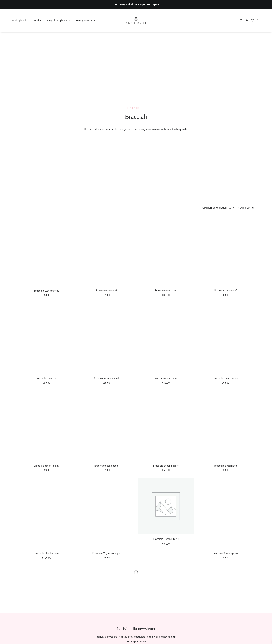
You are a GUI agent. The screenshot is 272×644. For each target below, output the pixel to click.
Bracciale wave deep (166, 291)
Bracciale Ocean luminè (166, 539)
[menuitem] (21, 21)
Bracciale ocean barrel (166, 378)
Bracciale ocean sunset (106, 378)
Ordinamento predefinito (217, 208)
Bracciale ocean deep (106, 466)
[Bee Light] (136, 21)
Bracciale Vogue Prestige (106, 553)
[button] (242, 21)
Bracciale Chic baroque (46, 553)
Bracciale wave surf (106, 291)
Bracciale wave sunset (47, 291)
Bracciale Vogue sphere (225, 553)
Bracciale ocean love (225, 466)
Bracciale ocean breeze (225, 378)
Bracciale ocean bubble (166, 466)
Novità (37, 21)
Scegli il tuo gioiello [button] (59, 21)
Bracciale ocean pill (47, 378)
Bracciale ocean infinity (47, 466)
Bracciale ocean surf (226, 291)
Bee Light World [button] (86, 21)
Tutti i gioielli (20, 21)
